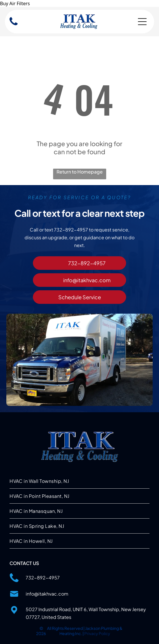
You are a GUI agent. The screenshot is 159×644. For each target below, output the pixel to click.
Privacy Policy (97, 633)
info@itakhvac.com (47, 594)
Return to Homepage (80, 172)
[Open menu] (142, 22)
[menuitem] (79, 481)
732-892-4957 (43, 578)
